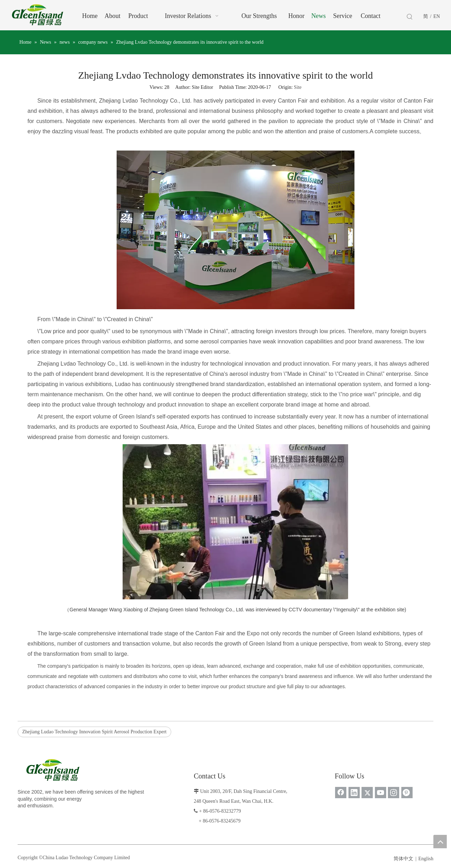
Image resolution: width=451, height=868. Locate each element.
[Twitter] (367, 793)
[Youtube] (381, 793)
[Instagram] (394, 793)
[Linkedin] (354, 793)
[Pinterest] (407, 793)
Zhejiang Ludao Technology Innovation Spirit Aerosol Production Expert (94, 732)
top (440, 842)
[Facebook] (341, 793)
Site (298, 87)
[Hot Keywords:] (410, 17)
